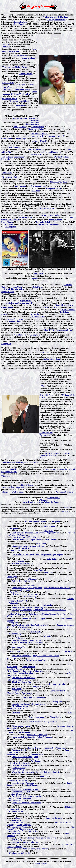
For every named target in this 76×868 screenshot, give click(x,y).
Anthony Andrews (64, 330)
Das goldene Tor (19, 647)
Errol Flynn (20, 85)
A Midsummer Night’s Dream (47, 533)
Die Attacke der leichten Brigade (16, 90)
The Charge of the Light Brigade (49, 555)
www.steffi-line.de (40, 863)
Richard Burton (26, 217)
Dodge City (39, 607)
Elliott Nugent (16, 669)
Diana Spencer (17, 820)
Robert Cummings (14, 680)
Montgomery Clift (53, 188)
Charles (45, 308)
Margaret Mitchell (56, 136)
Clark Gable (7, 138)
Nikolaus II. (17, 840)
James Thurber (28, 667)
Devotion (16, 691)
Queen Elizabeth (68, 310)
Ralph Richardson (35, 722)
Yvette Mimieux (19, 768)
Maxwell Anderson (18, 614)
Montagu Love (39, 697)
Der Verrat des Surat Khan (23, 555)
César (43, 386)
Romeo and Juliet (47, 208)
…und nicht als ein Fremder (24, 737)
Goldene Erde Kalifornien (23, 581)
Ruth (70, 713)
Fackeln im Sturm (19, 827)
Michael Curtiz (8, 83)
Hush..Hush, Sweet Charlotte (48, 772)
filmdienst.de (28, 671)
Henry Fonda (13, 671)
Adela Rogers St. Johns (57, 684)
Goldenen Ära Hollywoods (13, 487)
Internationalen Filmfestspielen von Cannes (21, 462)
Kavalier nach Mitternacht (23, 564)
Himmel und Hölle (16, 831)
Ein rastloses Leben (36, 129)
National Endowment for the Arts (55, 454)
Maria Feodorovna (16, 319)
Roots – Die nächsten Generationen (26, 803)
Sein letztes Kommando (51, 152)
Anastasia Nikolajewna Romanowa (42, 838)
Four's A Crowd (31, 594)
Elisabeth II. (14, 469)
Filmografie (6, 344)
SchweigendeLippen (38, 186)
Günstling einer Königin (20, 101)
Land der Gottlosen (35, 150)
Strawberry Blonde (37, 643)
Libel (36, 757)
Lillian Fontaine (21, 22)
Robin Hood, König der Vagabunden (27, 588)
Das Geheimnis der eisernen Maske (26, 796)
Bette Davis (20, 105)
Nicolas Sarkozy (46, 433)
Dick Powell (22, 601)
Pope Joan (30, 783)
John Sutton (38, 274)
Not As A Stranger (44, 737)
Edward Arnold (34, 748)
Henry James (55, 717)
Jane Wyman (20, 186)
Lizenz (4, 507)
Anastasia (35, 314)
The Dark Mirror (38, 704)
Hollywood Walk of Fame (13, 492)
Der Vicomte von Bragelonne (20, 798)
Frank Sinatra (7, 222)
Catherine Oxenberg (54, 818)
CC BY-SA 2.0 (34, 122)
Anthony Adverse (37, 546)
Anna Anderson (39, 317)
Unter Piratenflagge (20, 539)
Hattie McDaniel (39, 141)
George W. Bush (46, 395)
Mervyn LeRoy (20, 127)
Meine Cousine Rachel (50, 215)
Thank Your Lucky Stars (22, 682)
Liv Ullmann (32, 785)
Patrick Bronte (26, 697)
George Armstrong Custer (36, 660)
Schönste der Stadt (34, 155)
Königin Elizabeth (49, 614)
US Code (65, 511)
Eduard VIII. (49, 330)
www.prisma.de (54, 498)
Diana (56, 308)
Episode (47, 636)
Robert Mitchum (55, 220)
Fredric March (38, 127)
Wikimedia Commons (32, 124)
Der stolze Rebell (43, 222)
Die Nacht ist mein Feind (49, 224)
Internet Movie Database (35, 521)
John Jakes (33, 831)
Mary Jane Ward (17, 708)
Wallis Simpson (20, 335)
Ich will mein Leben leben (13, 157)
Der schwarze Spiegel (11, 177)
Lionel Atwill (41, 544)
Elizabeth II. (60, 822)
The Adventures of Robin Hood (57, 588)
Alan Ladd (9, 224)
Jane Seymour (35, 335)
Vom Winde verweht (39, 134)
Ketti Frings (15, 651)
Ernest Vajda (12, 577)
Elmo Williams (27, 485)
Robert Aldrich (8, 292)
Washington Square (37, 717)
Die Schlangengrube (59, 182)
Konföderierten (36, 754)
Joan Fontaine (20, 24)
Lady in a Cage (18, 770)
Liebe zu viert (18, 594)
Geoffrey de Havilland (56, 20)
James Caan (17, 287)
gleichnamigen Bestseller (34, 136)
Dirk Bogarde (10, 227)
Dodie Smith (51, 559)
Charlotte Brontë (14, 693)
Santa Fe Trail (36, 640)
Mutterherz (7, 173)
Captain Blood (36, 539)
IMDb (24, 811)
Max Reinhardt (20, 56)
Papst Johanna (18, 783)
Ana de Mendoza (25, 732)
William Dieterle (26, 74)
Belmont (5, 44)
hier (41, 457)
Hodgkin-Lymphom (52, 359)
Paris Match (45, 353)
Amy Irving (15, 842)
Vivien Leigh (21, 138)
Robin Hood (25, 590)
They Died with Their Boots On (46, 656)
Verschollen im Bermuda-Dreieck (18, 303)
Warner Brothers (28, 58)
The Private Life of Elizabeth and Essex (50, 610)
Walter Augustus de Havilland (56, 17)
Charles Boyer (66, 651)
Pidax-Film (34, 278)
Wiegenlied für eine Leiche (14, 289)
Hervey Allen (24, 548)
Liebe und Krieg (27, 829)
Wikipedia (6, 476)
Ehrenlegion (45, 435)
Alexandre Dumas (17, 801)
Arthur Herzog (16, 794)
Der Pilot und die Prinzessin (23, 678)
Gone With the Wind (39, 625)
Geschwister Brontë (58, 691)
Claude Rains (28, 585)
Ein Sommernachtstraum (22, 533)
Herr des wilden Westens (22, 607)
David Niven (27, 618)
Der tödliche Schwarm (21, 792)
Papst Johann (26, 301)
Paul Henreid (27, 693)
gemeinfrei (68, 507)
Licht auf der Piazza (20, 765)
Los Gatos (6, 47)
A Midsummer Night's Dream (15, 67)
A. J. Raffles (40, 618)
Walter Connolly (30, 596)
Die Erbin (36, 191)
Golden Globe (15, 321)
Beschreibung (15, 147)
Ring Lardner (49, 526)
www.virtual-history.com (33, 502)
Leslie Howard (39, 570)
